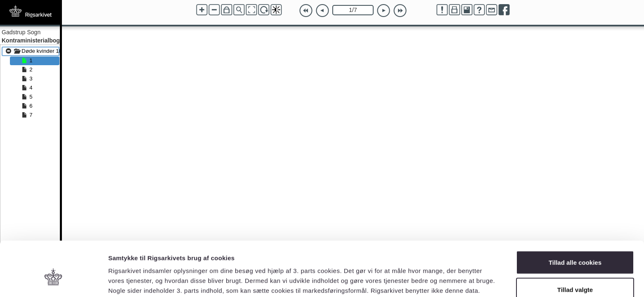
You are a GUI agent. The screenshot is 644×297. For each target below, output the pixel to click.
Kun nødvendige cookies (575, 275)
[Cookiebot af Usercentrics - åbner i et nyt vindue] (53, 281)
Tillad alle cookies (575, 221)
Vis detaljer (429, 276)
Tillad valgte (575, 248)
